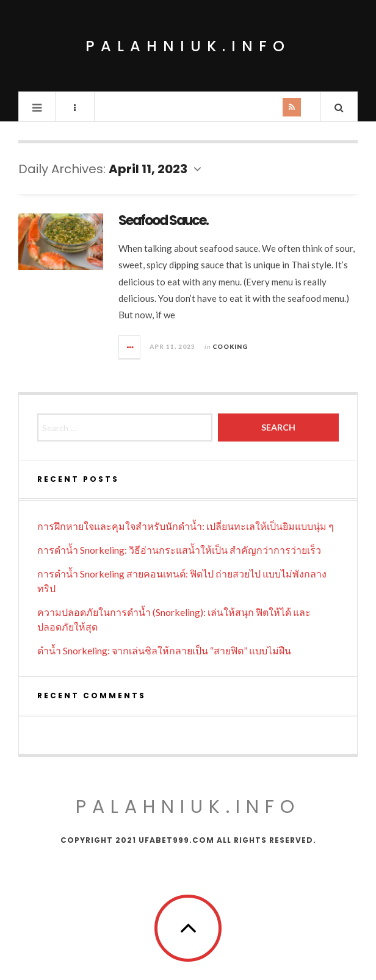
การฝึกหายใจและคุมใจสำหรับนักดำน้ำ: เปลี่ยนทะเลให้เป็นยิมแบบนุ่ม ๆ (186, 526)
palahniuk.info (188, 46)
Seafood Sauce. (163, 220)
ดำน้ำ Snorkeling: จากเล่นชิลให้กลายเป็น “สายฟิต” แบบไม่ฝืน (164, 650)
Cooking (230, 346)
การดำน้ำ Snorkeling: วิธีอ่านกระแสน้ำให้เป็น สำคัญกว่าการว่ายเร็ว (179, 550)
